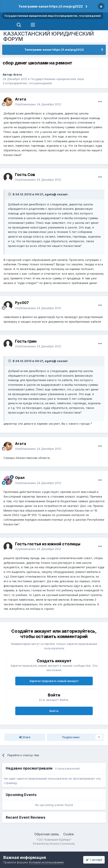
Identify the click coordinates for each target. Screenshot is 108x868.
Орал (20, 478)
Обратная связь (47, 834)
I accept (94, 860)
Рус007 (22, 303)
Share (25, 737)
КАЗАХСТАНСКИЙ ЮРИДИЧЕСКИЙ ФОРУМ (49, 36)
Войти (54, 711)
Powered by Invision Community (54, 844)
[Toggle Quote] (10, 194)
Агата (18, 74)
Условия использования (46, 862)
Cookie (69, 834)
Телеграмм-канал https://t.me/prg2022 (51, 6)
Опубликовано (38, 104)
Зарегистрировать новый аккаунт (54, 681)
